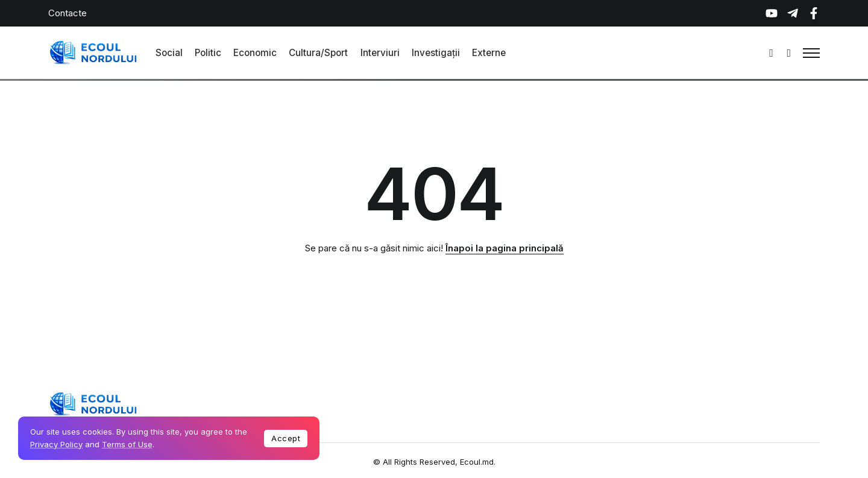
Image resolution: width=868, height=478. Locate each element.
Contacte (68, 13)
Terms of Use (127, 444)
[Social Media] (772, 13)
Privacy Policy (56, 444)
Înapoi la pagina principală (505, 248)
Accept (286, 438)
